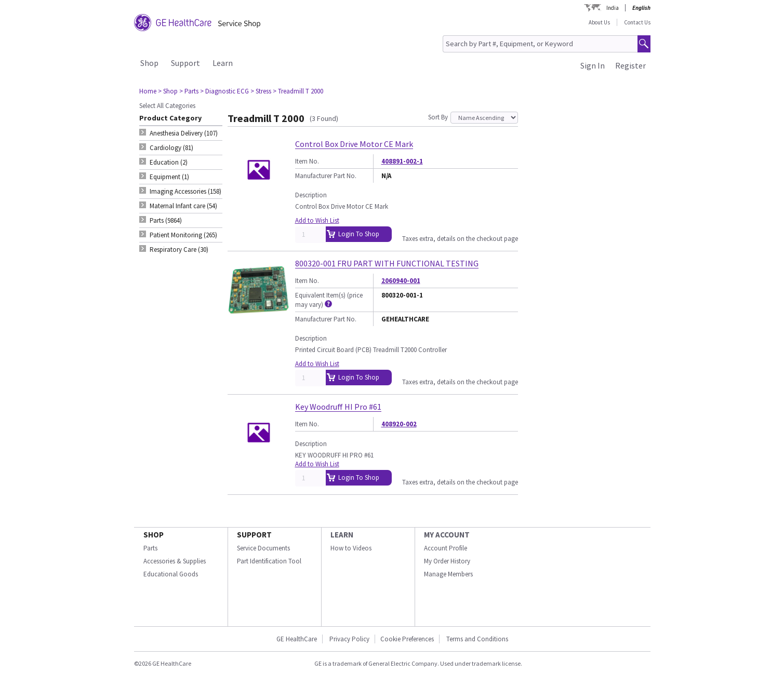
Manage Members (448, 574)
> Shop (168, 91)
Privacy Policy (349, 639)
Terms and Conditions (477, 639)
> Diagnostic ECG (224, 91)
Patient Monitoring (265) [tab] (183, 235)
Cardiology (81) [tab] (171, 148)
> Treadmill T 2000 (298, 91)
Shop (149, 63)
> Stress (261, 91)
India (613, 8)
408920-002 (399, 424)
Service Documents (263, 548)
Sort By (438, 117)
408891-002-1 (402, 161)
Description (311, 195)
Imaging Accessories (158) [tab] (185, 191)
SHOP (154, 535)
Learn (223, 63)
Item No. (307, 161)
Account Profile (446, 548)
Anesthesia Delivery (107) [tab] (184, 133)
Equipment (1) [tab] (169, 177)
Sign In (593, 65)
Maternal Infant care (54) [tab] (183, 206)
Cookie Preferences (407, 639)
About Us (599, 22)
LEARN (342, 535)
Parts (150, 548)
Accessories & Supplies (175, 561)
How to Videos (351, 548)
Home (148, 91)
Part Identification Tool (269, 561)
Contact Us (637, 22)
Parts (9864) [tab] (166, 220)
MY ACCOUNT (447, 535)
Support (185, 63)
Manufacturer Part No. (326, 176)
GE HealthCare (297, 639)
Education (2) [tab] (169, 162)
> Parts (189, 91)
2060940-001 (401, 281)
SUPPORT (254, 535)
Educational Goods (171, 574)
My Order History (447, 561)
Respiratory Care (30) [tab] (179, 250)
